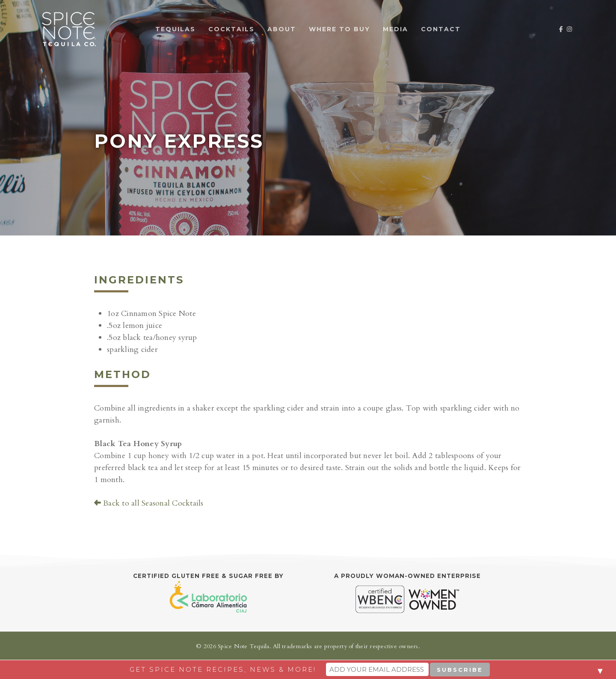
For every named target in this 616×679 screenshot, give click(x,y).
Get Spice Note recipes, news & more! (223, 669)
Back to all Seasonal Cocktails (149, 503)
